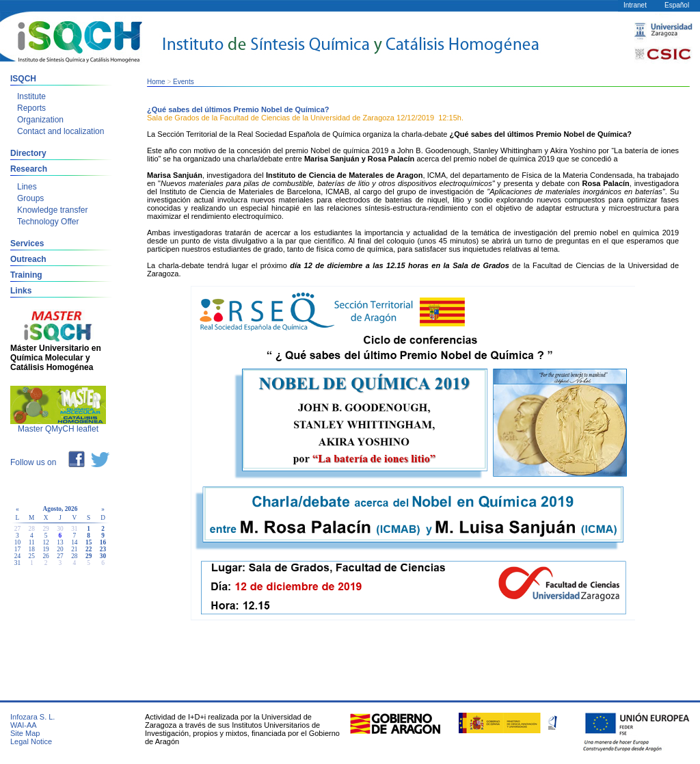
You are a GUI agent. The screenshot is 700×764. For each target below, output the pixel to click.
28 (74, 556)
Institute (31, 96)
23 (103, 549)
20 (60, 549)
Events (184, 82)
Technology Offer (48, 222)
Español (677, 5)
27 (60, 556)
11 (32, 542)
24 (17, 556)
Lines (27, 187)
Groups (30, 198)
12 (45, 542)
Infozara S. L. (32, 717)
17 (17, 549)
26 (45, 556)
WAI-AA (24, 725)
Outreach (28, 259)
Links (21, 291)
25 (32, 556)
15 (89, 542)
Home (156, 82)
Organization (40, 120)
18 (32, 549)
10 (17, 542)
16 (103, 542)
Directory (28, 153)
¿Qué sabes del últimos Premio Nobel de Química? (238, 109)
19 (45, 549)
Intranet (635, 5)
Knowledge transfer (52, 210)
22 (89, 549)
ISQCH (23, 79)
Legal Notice (31, 741)
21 (74, 549)
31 (17, 563)
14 (74, 542)
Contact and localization (60, 131)
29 (89, 556)
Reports (31, 108)
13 (60, 542)
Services (27, 243)
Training (26, 275)
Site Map (25, 733)
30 (103, 556)
